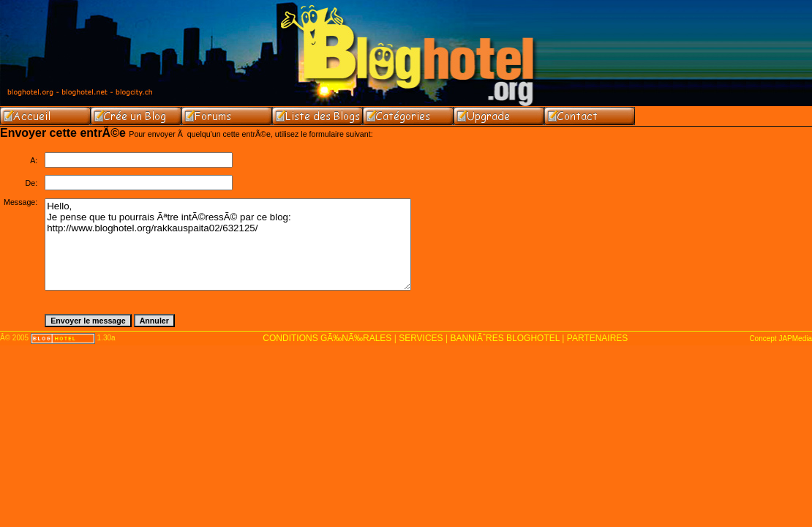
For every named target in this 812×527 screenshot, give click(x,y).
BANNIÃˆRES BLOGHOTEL (505, 338)
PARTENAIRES (598, 338)
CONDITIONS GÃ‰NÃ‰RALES (327, 338)
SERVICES (421, 338)
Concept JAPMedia (781, 339)
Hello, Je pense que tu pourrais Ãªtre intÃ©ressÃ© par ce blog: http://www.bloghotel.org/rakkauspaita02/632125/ (228, 244)
